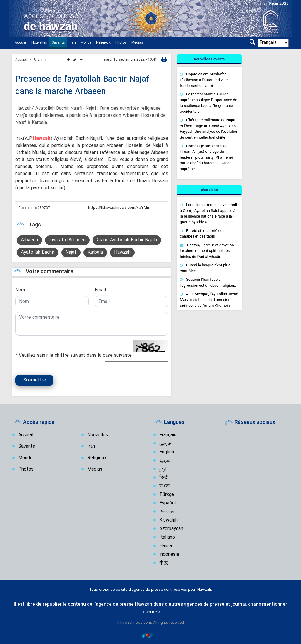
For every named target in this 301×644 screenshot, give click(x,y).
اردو (163, 469)
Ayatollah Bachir (38, 253)
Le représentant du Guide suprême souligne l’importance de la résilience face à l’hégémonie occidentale (209, 103)
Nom (20, 290)
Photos (121, 43)
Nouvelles (39, 43)
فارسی (165, 444)
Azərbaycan (171, 529)
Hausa (166, 546)
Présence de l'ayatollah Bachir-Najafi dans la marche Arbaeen (83, 86)
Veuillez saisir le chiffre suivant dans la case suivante (73, 356)
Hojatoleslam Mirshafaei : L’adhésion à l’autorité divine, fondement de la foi (205, 80)
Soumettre (35, 380)
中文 (164, 563)
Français (168, 435)
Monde (86, 43)
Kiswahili (168, 520)
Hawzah (42, 139)
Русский (168, 512)
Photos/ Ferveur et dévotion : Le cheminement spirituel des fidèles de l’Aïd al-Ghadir (208, 251)
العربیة (165, 461)
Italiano (167, 537)
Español (168, 503)
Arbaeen (29, 240)
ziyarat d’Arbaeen (67, 240)
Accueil (21, 43)
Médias (137, 43)
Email (100, 290)
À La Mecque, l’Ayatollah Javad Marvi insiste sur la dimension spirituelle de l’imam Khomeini (209, 300)
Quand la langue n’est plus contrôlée (205, 268)
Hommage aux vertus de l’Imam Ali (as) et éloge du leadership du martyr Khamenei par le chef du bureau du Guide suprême (206, 157)
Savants (58, 43)
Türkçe (167, 495)
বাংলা (165, 486)
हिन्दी (164, 478)
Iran (73, 43)
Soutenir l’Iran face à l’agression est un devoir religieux (208, 282)
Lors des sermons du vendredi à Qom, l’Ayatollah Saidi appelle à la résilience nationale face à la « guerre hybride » (208, 213)
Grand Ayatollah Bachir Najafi (127, 240)
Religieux (103, 43)
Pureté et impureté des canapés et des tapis (202, 234)
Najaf (71, 253)
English (167, 452)
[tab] (209, 59)
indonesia (169, 555)
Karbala (95, 253)
